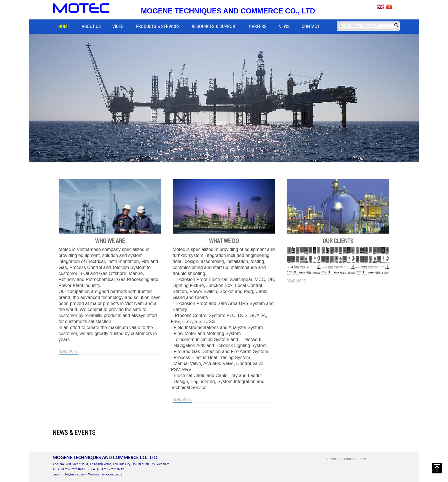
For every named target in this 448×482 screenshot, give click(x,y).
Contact (311, 26)
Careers (258, 26)
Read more (68, 351)
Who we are (110, 241)
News (284, 26)
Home (64, 26)
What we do (224, 241)
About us (91, 26)
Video (118, 26)
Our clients (338, 241)
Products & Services (158, 26)
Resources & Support (214, 26)
